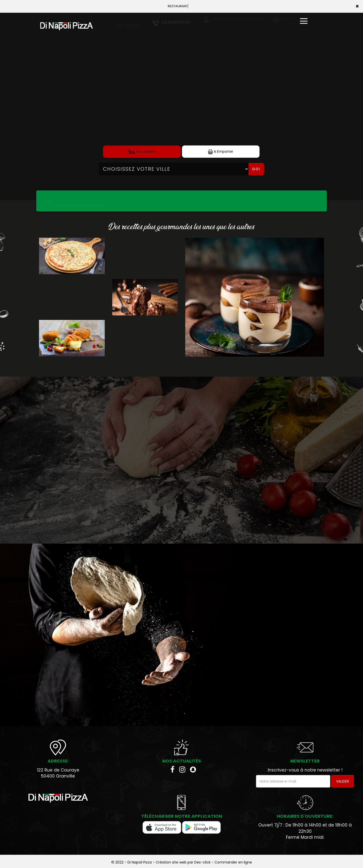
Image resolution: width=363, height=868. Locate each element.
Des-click (202, 862)
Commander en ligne (233, 862)
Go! (256, 169)
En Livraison (142, 152)
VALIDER (342, 781)
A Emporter (221, 152)
